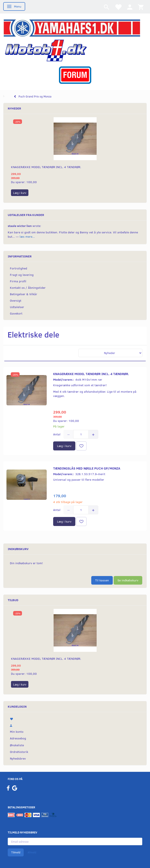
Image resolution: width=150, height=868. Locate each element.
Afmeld (32, 852)
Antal (57, 434)
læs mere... (27, 236)
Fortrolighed (19, 268)
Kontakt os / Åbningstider (28, 288)
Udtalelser (17, 307)
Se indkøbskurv (128, 580)
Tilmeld (16, 852)
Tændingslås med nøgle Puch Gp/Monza (87, 468)
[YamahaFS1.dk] (72, 28)
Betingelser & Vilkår (24, 294)
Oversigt (16, 300)
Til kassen (102, 580)
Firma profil (18, 281)
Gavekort (16, 313)
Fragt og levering (22, 275)
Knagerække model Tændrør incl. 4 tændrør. (46, 167)
